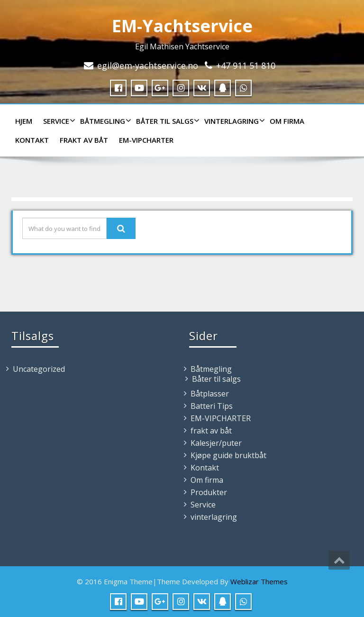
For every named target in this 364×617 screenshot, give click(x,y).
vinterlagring (233, 121)
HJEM (24, 121)
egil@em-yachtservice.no (148, 65)
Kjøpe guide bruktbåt (228, 455)
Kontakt (32, 140)
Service (58, 121)
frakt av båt (84, 140)
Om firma (287, 121)
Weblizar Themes (259, 581)
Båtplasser (210, 394)
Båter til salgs (167, 121)
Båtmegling (105, 121)
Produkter (209, 492)
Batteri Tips (212, 406)
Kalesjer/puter (216, 443)
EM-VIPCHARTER (146, 140)
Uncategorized (39, 369)
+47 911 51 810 (246, 65)
